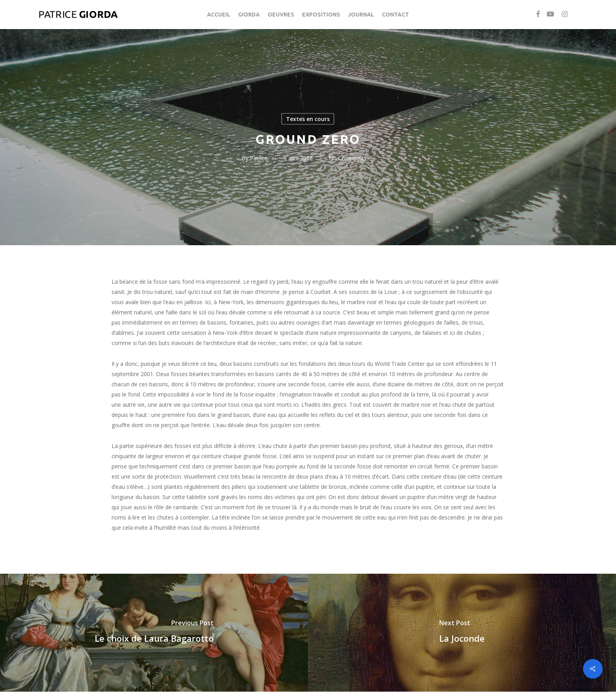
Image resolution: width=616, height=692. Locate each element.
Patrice (259, 158)
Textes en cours (308, 119)
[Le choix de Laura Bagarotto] (154, 633)
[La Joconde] (462, 633)
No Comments (348, 158)
